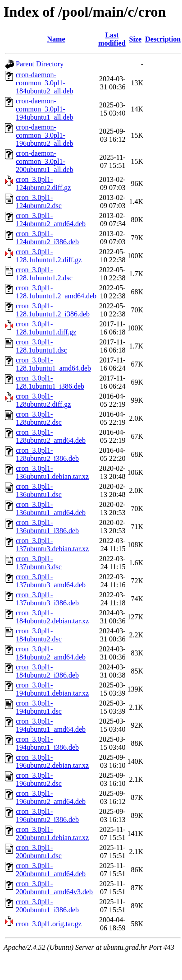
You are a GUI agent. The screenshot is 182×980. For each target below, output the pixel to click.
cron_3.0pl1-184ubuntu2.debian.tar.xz (52, 617)
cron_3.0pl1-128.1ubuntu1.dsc (41, 346)
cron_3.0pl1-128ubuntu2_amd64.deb (51, 436)
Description (163, 39)
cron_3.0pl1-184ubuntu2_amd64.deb (51, 653)
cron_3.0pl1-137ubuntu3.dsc (39, 563)
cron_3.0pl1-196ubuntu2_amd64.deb (51, 797)
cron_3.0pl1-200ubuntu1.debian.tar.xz (52, 834)
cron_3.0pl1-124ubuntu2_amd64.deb (51, 220)
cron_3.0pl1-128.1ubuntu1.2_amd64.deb (56, 292)
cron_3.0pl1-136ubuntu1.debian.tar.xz (52, 472)
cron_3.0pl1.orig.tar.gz (49, 924)
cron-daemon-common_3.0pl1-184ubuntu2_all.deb (45, 83)
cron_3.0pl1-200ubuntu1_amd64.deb (51, 870)
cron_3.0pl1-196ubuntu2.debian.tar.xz (52, 761)
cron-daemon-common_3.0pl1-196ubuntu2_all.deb (45, 135)
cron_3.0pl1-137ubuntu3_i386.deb (47, 599)
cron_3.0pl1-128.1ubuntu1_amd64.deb (53, 364)
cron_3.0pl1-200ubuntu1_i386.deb (47, 906)
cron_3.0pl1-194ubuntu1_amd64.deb (51, 725)
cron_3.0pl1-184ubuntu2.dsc (39, 635)
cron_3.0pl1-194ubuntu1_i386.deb (47, 743)
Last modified (112, 39)
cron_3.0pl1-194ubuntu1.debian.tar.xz (52, 689)
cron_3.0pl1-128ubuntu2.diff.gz (43, 400)
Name (56, 39)
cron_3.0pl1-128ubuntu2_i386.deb (47, 454)
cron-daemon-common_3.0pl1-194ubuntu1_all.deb (45, 109)
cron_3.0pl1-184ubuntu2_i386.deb (47, 671)
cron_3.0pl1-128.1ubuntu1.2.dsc (44, 274)
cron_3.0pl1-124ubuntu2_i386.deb (47, 238)
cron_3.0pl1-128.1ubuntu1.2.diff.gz (49, 256)
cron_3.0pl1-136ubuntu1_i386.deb (47, 527)
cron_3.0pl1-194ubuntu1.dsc (39, 707)
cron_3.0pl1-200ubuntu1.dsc (39, 852)
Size (136, 39)
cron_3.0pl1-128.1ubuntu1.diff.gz (46, 328)
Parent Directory (40, 64)
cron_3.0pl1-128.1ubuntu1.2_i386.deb (53, 310)
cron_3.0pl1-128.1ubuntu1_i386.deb (50, 382)
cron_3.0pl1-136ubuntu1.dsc (39, 490)
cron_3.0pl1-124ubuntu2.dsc (39, 202)
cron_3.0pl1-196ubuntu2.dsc (39, 779)
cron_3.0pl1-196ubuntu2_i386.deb (47, 815)
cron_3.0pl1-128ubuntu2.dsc (39, 418)
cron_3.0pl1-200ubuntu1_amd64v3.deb (54, 888)
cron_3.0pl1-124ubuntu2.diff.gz (43, 183)
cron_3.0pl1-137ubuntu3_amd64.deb (51, 581)
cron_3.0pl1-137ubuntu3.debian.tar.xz (52, 545)
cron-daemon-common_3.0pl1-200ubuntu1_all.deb (45, 161)
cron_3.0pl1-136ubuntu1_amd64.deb (51, 509)
